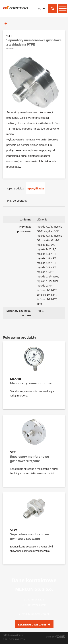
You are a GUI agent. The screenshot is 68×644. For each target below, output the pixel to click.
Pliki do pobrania (17, 201)
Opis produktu (16, 188)
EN (40, 14)
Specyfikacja (35, 188)
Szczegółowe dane (34, 625)
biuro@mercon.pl (39, 614)
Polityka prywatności (13, 635)
